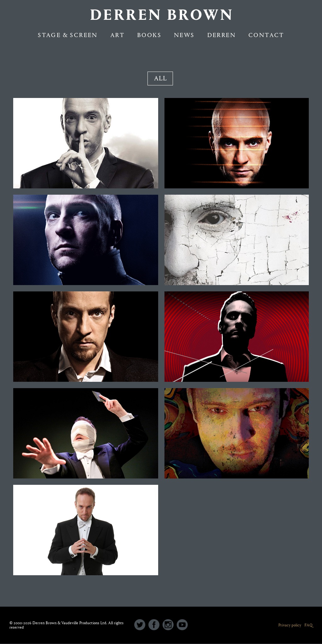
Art (117, 35)
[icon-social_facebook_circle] (155, 625)
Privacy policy (290, 625)
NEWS (184, 35)
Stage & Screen (68, 35)
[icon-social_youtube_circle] (182, 625)
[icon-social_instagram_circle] (170, 625)
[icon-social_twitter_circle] (141, 625)
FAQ (308, 625)
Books (149, 35)
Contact (266, 35)
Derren (222, 35)
